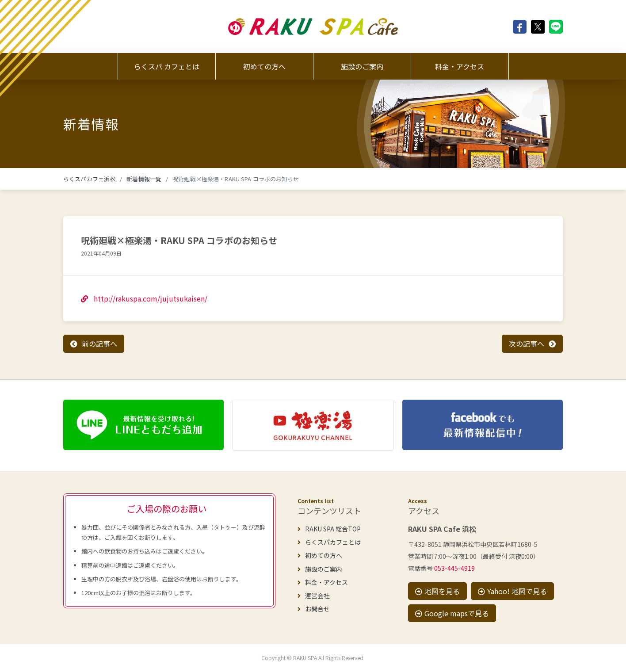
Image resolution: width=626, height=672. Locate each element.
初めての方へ (264, 66)
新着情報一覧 (144, 179)
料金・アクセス (460, 66)
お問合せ (314, 609)
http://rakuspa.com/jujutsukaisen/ (144, 298)
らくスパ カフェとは (167, 66)
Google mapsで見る (452, 613)
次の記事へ (527, 344)
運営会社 (314, 596)
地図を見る (437, 591)
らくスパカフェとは (329, 542)
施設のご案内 (362, 66)
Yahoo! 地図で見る (512, 591)
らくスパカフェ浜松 (89, 179)
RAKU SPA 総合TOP (329, 529)
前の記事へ (99, 344)
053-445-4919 (454, 568)
